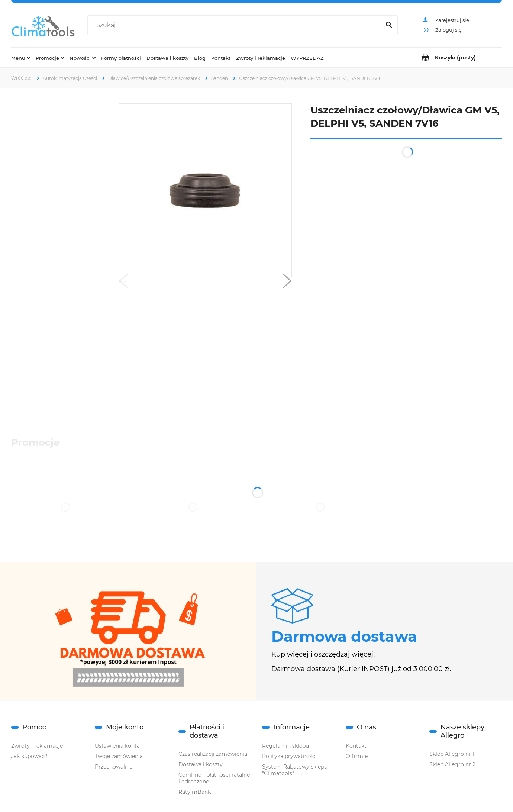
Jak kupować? (29, 756)
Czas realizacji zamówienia (213, 754)
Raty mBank (195, 792)
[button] (123, 283)
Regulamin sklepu (285, 746)
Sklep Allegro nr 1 (452, 754)
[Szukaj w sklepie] (236, 25)
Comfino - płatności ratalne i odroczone (214, 778)
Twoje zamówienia (119, 756)
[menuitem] (21, 58)
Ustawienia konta (117, 746)
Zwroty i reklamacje (37, 746)
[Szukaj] (389, 25)
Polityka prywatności (289, 756)
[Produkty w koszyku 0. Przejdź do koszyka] (456, 57)
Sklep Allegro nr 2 (452, 764)
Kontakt (356, 746)
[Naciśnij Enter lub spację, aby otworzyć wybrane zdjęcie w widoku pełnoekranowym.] (206, 190)
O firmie (357, 756)
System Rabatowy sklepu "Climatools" (295, 770)
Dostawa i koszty (201, 764)
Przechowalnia (114, 767)
